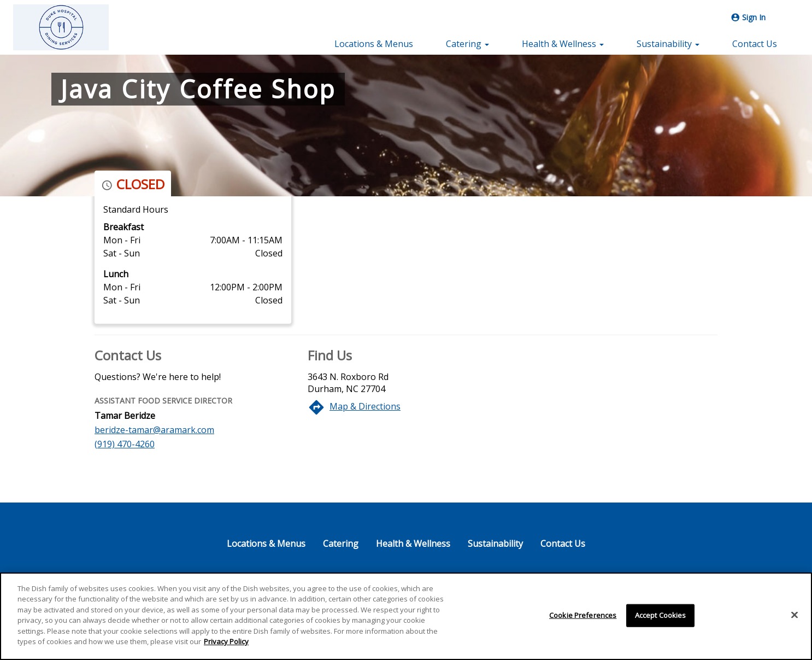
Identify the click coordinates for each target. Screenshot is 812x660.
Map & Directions (365, 406)
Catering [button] (467, 44)
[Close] (795, 615)
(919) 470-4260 (125, 444)
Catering (341, 544)
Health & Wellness (413, 544)
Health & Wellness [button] (563, 44)
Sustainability (495, 544)
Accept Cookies (661, 615)
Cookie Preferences (583, 615)
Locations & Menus (374, 44)
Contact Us (755, 44)
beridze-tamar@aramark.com (154, 430)
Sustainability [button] (668, 44)
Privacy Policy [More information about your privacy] (226, 641)
